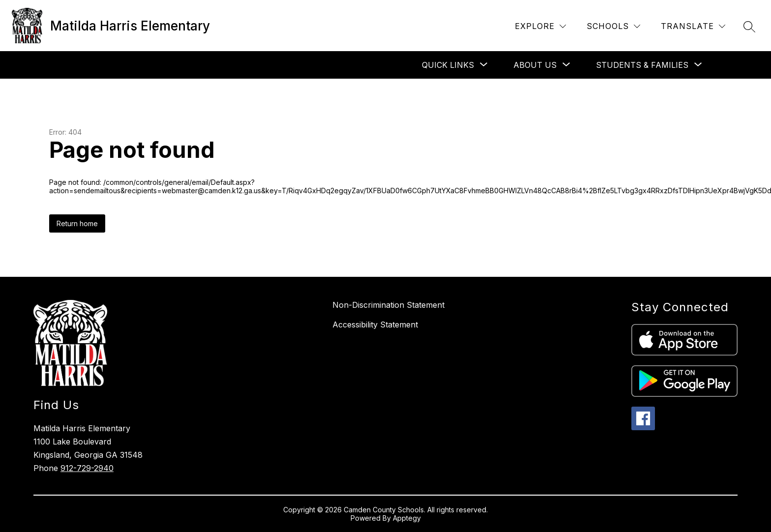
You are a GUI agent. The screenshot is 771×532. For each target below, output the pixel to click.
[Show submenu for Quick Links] (448, 65)
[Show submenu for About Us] (535, 65)
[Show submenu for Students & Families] (642, 65)
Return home (77, 223)
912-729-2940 (87, 468)
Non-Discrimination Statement (388, 305)
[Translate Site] (693, 26)
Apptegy (407, 518)
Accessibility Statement (375, 325)
